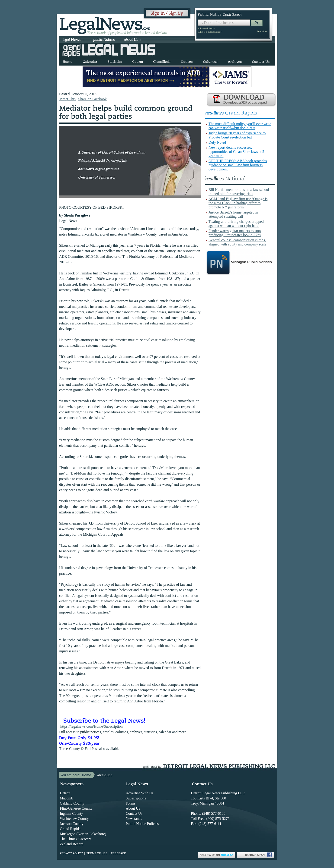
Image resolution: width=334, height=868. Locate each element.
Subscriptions (136, 798)
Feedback (119, 853)
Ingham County (71, 813)
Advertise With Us (140, 793)
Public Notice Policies (142, 824)
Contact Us (134, 813)
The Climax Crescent (76, 839)
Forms (130, 803)
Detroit (65, 793)
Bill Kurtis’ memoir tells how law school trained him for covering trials (239, 192)
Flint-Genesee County (76, 808)
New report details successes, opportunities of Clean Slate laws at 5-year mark (237, 152)
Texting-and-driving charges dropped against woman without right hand (236, 224)
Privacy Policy (71, 853)
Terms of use (97, 853)
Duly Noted (217, 142)
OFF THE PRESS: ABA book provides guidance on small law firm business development (238, 165)
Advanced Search (206, 28)
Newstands (134, 819)
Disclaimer (262, 31)
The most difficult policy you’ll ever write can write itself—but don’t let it (240, 126)
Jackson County (72, 824)
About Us (133, 808)
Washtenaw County (74, 819)
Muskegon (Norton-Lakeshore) (83, 834)
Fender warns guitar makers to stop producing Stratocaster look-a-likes (235, 233)
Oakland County (72, 803)
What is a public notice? (210, 32)
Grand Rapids (70, 829)
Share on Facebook (92, 99)
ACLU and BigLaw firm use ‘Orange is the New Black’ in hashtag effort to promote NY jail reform (238, 203)
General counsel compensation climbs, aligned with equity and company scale (237, 242)
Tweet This (67, 99)
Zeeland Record (72, 844)
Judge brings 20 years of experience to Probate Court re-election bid (237, 135)
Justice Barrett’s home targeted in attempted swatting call (233, 214)
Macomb (66, 798)
